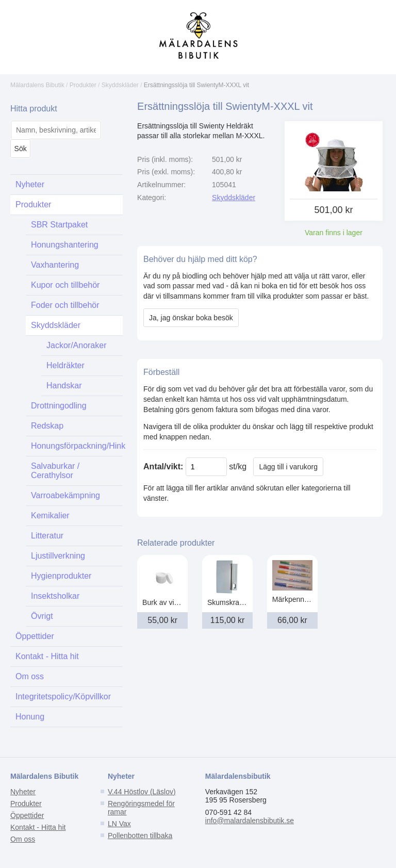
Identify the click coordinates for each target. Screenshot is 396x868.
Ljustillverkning (58, 556)
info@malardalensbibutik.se (250, 821)
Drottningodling (59, 406)
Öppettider (35, 636)
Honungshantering (65, 245)
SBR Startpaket (59, 225)
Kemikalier (50, 515)
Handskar (64, 386)
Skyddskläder (120, 85)
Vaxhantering (55, 265)
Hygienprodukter (61, 576)
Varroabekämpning (65, 495)
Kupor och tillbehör (65, 285)
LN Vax (119, 824)
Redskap (47, 426)
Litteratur (47, 536)
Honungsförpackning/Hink (77, 446)
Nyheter (30, 184)
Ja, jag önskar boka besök (191, 318)
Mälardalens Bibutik (37, 85)
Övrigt (42, 616)
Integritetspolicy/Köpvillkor (63, 697)
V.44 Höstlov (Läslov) (142, 792)
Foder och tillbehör (65, 305)
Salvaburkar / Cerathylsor (55, 471)
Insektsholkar (55, 596)
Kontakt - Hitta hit (47, 656)
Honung (30, 717)
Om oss (30, 676)
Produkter (83, 85)
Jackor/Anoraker (77, 345)
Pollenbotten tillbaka (140, 836)
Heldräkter (65, 365)
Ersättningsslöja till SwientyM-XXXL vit (196, 85)
